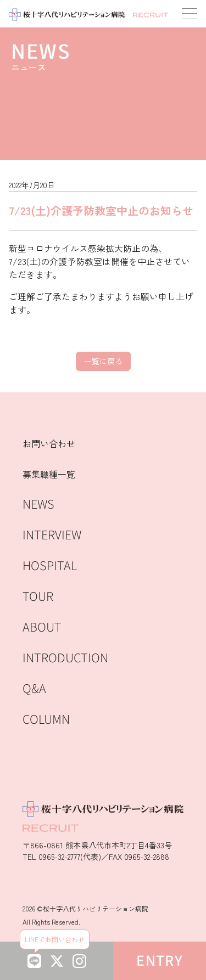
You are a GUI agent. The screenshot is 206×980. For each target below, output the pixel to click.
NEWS (38, 505)
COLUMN (46, 720)
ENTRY (160, 961)
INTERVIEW (52, 535)
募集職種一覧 (49, 474)
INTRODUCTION (65, 658)
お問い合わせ (49, 443)
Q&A (34, 689)
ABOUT (42, 627)
